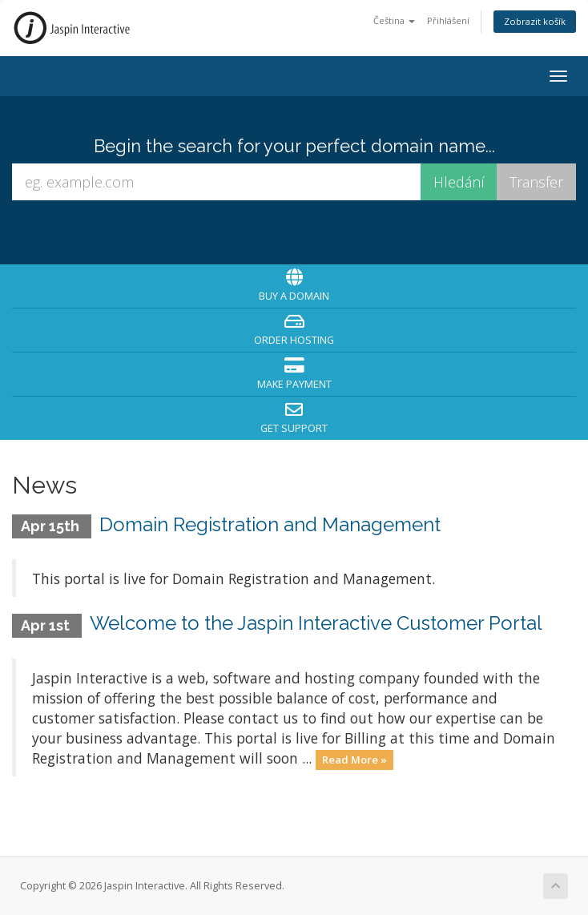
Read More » (354, 760)
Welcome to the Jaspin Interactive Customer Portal (316, 623)
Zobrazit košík (535, 21)
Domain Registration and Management (270, 524)
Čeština (394, 20)
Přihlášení (448, 20)
